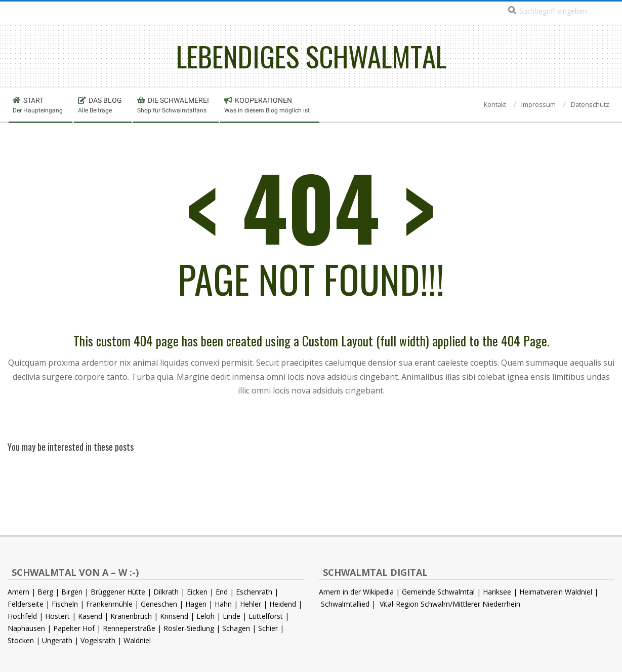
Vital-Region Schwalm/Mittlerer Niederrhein (450, 604)
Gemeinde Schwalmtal (438, 592)
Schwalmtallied (345, 604)
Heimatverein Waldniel (556, 592)
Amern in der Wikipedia (356, 592)
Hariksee (497, 592)
